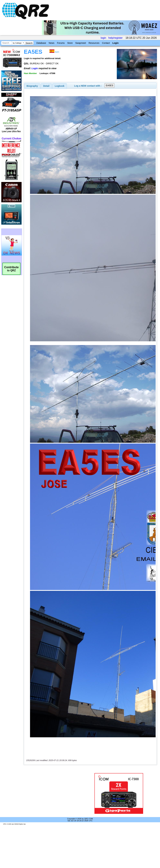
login (103, 38)
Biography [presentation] (32, 86)
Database (41, 43)
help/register (116, 38)
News (52, 43)
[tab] (32, 86)
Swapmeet (81, 43)
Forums (61, 43)
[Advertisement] (54, 793)
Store (70, 43)
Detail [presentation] (46, 86)
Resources (94, 43)
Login (116, 43)
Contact (106, 43)
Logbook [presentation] (60, 86)
